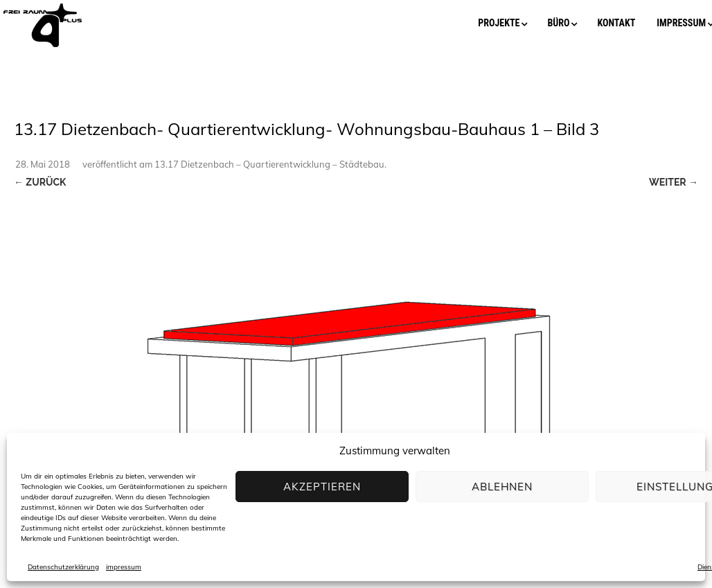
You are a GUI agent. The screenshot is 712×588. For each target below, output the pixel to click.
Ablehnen (502, 487)
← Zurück (40, 182)
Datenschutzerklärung (63, 567)
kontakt (616, 23)
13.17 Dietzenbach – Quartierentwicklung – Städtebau (269, 164)
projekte (499, 23)
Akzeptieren (322, 487)
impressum (124, 567)
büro (558, 23)
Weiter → (674, 182)
